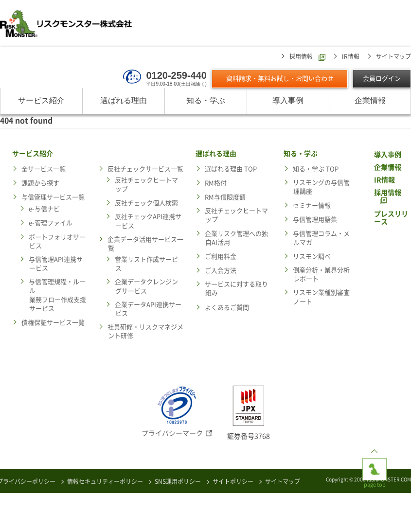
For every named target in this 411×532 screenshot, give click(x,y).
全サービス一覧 (44, 169)
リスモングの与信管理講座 (321, 187)
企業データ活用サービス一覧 (145, 244)
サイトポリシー (233, 481)
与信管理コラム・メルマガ (321, 238)
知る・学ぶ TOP (316, 169)
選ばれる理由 (124, 101)
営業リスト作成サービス (146, 264)
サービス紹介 (41, 101)
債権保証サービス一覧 (53, 323)
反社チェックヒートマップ (146, 185)
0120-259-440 (176, 75)
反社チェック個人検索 (146, 204)
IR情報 (351, 57)
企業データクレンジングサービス (146, 287)
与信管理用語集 (315, 220)
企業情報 (370, 101)
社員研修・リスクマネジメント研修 (145, 332)
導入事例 (288, 101)
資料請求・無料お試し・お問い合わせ (280, 79)
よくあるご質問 (227, 308)
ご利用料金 (221, 257)
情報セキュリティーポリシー (105, 481)
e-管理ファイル (51, 223)
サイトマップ (393, 57)
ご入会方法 (221, 271)
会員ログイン (382, 79)
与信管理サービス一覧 (53, 198)
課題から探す (40, 184)
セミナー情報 (312, 206)
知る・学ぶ (206, 101)
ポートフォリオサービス (57, 241)
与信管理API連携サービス (56, 264)
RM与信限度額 (225, 198)
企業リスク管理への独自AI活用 (236, 238)
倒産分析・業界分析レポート (321, 275)
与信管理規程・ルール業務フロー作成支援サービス (57, 296)
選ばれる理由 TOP (231, 169)
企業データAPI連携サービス (148, 310)
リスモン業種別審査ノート (321, 297)
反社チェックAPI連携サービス (148, 222)
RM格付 (216, 184)
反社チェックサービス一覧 (145, 169)
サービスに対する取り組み (236, 289)
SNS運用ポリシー (178, 481)
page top (375, 466)
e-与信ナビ (44, 209)
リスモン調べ (312, 257)
